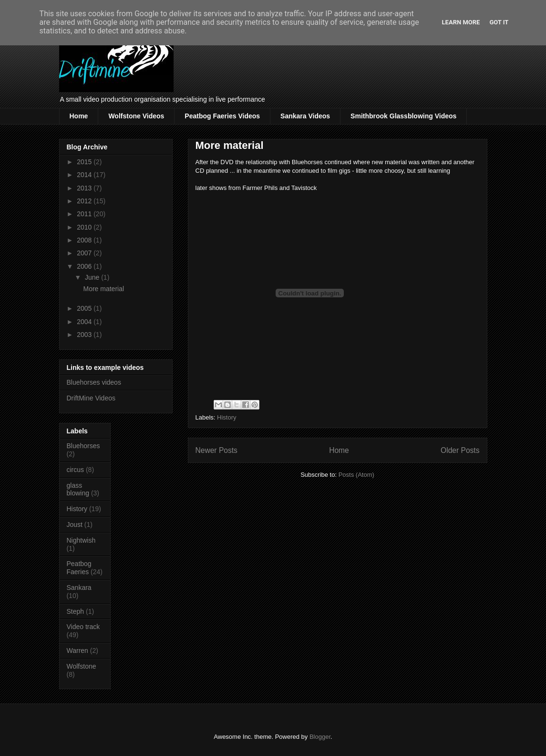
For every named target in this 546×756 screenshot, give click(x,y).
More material (230, 145)
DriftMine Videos (91, 398)
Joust (75, 525)
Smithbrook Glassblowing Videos (403, 116)
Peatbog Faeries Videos (222, 116)
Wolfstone (82, 666)
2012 (85, 201)
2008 (85, 240)
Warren (77, 651)
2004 (85, 322)
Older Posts (460, 450)
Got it (499, 22)
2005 (85, 308)
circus (76, 470)
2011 (85, 214)
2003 (85, 335)
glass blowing (78, 489)
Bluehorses (83, 446)
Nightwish (81, 540)
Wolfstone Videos (136, 116)
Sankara (79, 588)
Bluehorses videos (94, 382)
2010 (85, 227)
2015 (85, 162)
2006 (85, 266)
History (227, 417)
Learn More (461, 22)
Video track (83, 627)
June (93, 277)
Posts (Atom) (356, 475)
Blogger (320, 737)
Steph (76, 611)
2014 (85, 175)
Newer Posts (216, 450)
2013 (85, 188)
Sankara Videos (305, 116)
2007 (85, 253)
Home (79, 116)
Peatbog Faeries (79, 568)
